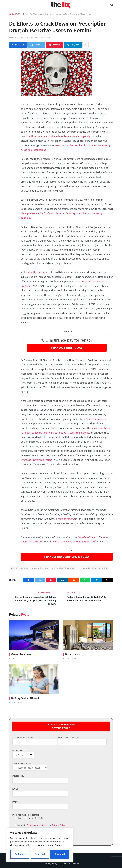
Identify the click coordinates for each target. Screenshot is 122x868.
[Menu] (11, 5)
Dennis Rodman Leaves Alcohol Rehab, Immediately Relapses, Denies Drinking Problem (36, 600)
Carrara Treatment (21, 654)
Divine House (73, 654)
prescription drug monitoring (93, 568)
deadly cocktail (37, 272)
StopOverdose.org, (88, 537)
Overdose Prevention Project (37, 460)
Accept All (60, 854)
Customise (20, 854)
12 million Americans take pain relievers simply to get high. (59, 136)
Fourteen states (94, 419)
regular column (66, 519)
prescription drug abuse (64, 568)
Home (26, 14)
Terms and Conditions (37, 825)
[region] (40, 845)
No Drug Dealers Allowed (25, 698)
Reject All (40, 854)
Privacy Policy (59, 825)
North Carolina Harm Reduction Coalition (75, 542)
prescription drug (40, 568)
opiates (24, 568)
